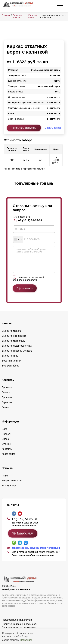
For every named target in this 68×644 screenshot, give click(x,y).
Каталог (7, 328)
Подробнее (26, 640)
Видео (5, 443)
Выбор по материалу (13, 345)
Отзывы (6, 448)
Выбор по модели (12, 335)
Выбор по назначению (14, 340)
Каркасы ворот (32, 16)
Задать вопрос (53, 128)
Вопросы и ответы (12, 485)
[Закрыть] (61, 637)
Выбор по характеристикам (17, 350)
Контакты (7, 453)
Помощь (7, 473)
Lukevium (27, 624)
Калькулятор (9, 490)
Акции (5, 480)
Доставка (7, 392)
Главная (6, 15)
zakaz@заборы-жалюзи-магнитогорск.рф (36, 552)
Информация (10, 426)
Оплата (6, 397)
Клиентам (8, 384)
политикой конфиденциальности (28, 283)
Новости (6, 439)
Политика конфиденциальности (19, 629)
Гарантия (7, 407)
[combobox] (18, 239)
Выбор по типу (10, 360)
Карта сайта (8, 458)
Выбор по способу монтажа (17, 355)
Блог (4, 434)
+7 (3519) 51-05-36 (30, 220)
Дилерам (7, 402)
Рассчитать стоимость (24, 128)
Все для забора (10, 370)
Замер (5, 412)
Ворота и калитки (17, 16)
